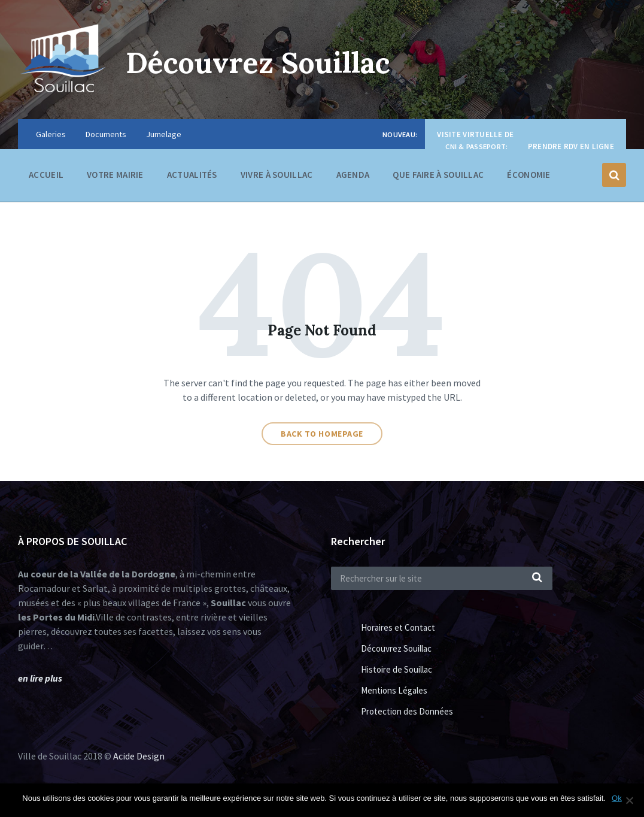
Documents (106, 134)
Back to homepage (322, 434)
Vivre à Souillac (277, 178)
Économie (528, 178)
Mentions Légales (394, 690)
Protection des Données (407, 711)
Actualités (192, 175)
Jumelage (164, 134)
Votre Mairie (115, 178)
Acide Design (139, 756)
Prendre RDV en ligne (571, 146)
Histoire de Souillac (397, 669)
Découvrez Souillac (258, 63)
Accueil (46, 175)
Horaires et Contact (398, 627)
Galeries (51, 134)
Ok (617, 798)
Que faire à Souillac (438, 178)
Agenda (353, 175)
